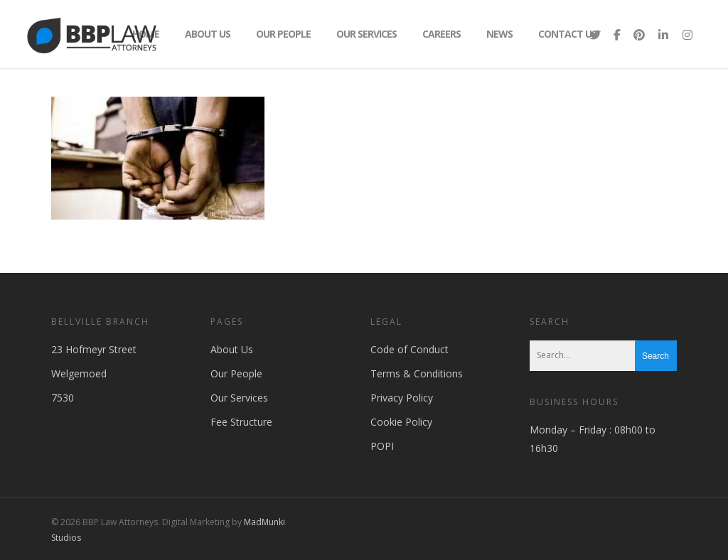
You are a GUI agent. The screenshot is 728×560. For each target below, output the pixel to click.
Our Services (366, 34)
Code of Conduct (409, 349)
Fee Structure (241, 422)
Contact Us (567, 34)
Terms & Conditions (417, 373)
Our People (283, 34)
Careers (441, 34)
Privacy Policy (402, 398)
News (499, 34)
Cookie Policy (401, 422)
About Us (208, 34)
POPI (382, 446)
